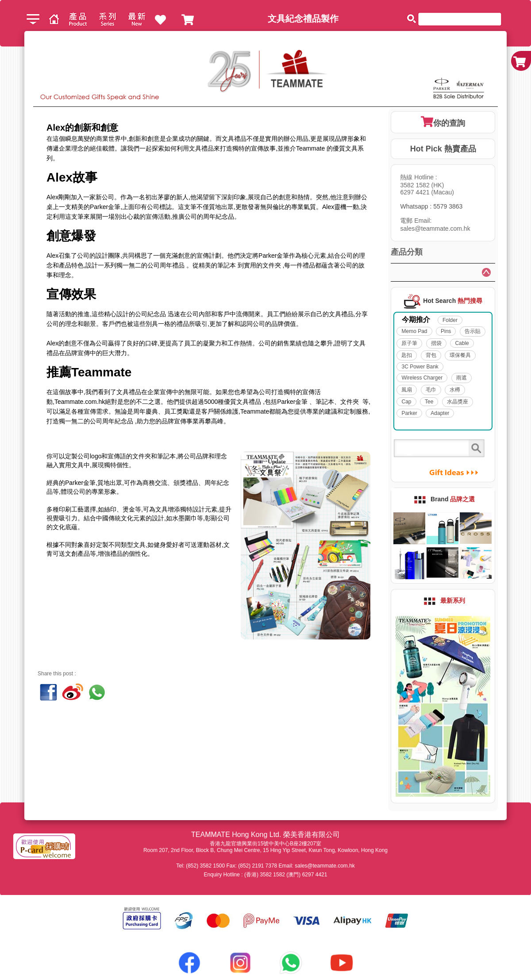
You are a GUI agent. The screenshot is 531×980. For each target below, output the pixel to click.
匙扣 (407, 355)
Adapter (440, 413)
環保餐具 (460, 355)
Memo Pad (414, 331)
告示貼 (473, 331)
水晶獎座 (458, 402)
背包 (431, 355)
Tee (429, 402)
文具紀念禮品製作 (303, 19)
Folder (450, 320)
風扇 (407, 390)
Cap (406, 402)
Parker (409, 413)
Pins (446, 331)
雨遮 (462, 378)
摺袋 (436, 343)
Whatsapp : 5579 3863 (431, 206)
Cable (462, 343)
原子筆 (409, 343)
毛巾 (431, 390)
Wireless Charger (422, 378)
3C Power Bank (420, 367)
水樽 (455, 390)
